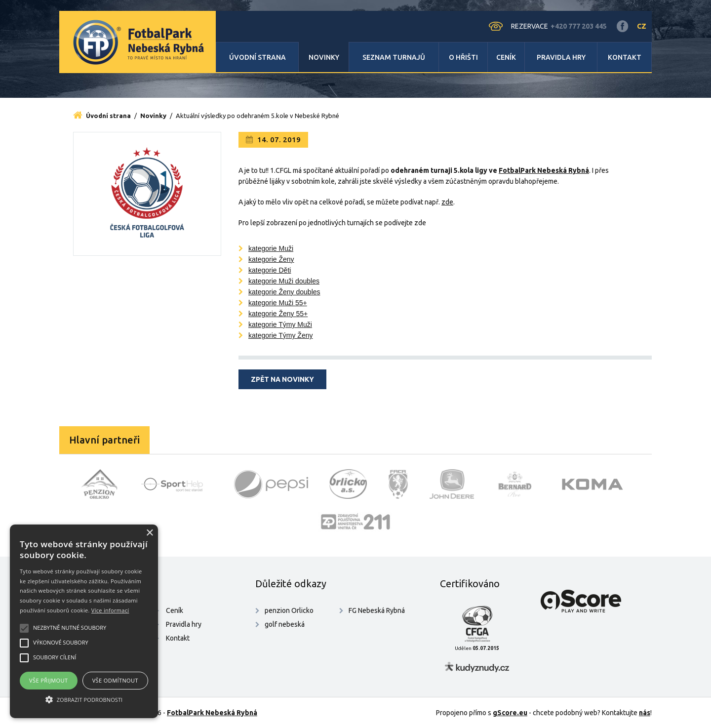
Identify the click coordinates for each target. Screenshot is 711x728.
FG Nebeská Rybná (377, 610)
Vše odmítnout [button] (115, 680)
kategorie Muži (271, 248)
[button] (84, 700)
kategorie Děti (270, 270)
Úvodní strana (257, 57)
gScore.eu (510, 713)
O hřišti (463, 57)
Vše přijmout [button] (48, 680)
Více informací (110, 610)
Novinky (324, 57)
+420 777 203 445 (579, 26)
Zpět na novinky (282, 379)
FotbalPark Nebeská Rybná (212, 713)
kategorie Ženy (271, 259)
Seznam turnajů (394, 57)
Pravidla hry (561, 57)
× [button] (149, 533)
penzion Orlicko (289, 610)
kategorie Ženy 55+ (278, 314)
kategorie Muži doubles (284, 281)
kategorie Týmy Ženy (280, 335)
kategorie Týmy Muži (280, 324)
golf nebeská (285, 624)
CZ (642, 26)
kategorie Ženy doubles (284, 292)
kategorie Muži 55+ (278, 303)
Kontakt (625, 57)
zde (447, 202)
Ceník (506, 57)
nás (645, 713)
